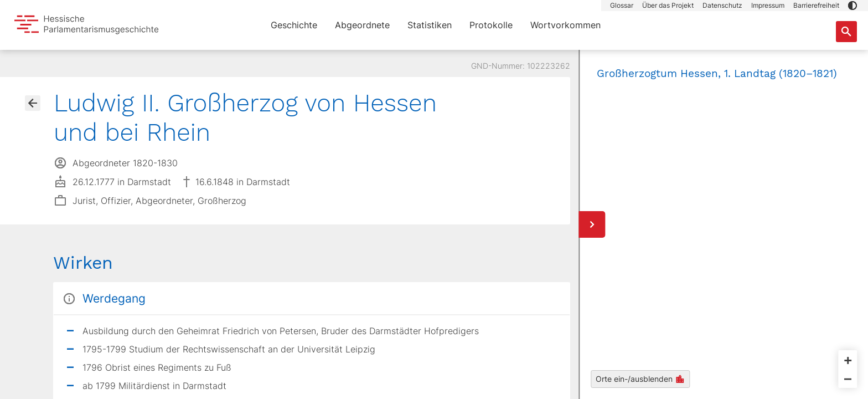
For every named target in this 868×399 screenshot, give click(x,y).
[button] (852, 6)
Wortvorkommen (565, 25)
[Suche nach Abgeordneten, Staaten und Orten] (846, 32)
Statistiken (430, 25)
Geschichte (294, 25)
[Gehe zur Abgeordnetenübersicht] (33, 103)
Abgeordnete (362, 25)
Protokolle (491, 25)
